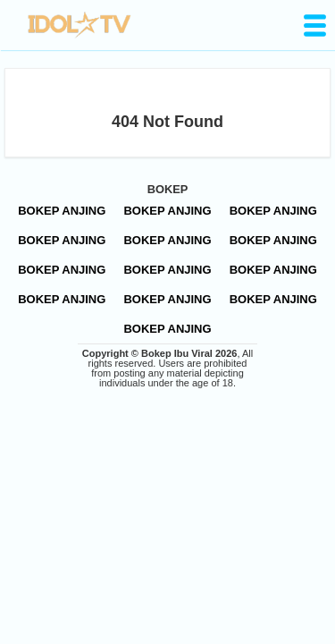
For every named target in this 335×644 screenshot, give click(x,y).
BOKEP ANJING (62, 211)
